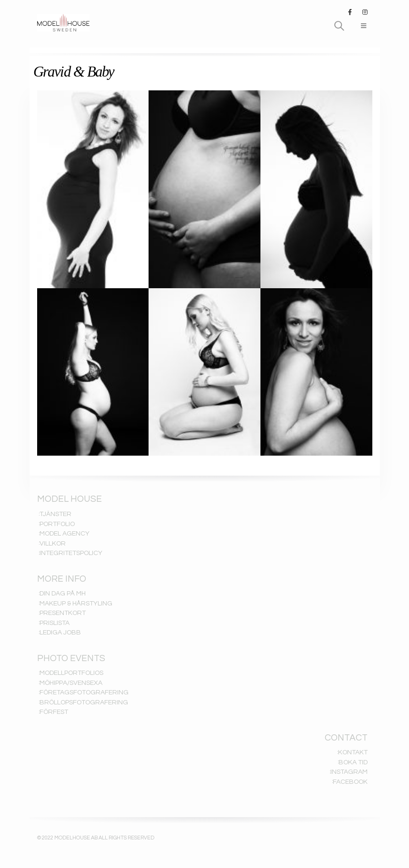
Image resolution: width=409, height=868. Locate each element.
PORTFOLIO (57, 524)
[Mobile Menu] (364, 26)
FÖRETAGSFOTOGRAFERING (84, 692)
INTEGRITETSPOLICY (71, 553)
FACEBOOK (350, 782)
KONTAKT (353, 752)
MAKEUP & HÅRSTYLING (76, 604)
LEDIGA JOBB (60, 633)
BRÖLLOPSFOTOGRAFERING (84, 702)
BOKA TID (353, 762)
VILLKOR (53, 544)
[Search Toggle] (339, 26)
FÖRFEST (54, 712)
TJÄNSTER (55, 514)
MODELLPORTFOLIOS (71, 673)
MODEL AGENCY (65, 534)
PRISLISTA (55, 623)
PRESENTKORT (63, 613)
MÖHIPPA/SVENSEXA (71, 683)
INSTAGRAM (349, 772)
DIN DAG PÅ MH (63, 594)
